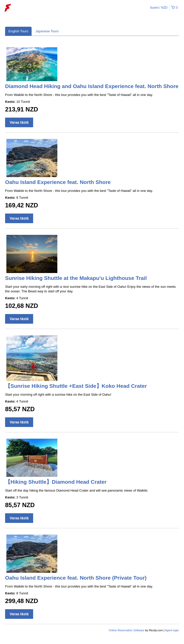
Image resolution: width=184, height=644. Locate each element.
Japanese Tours (47, 31)
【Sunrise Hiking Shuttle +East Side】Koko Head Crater (76, 386)
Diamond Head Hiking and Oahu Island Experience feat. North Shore (92, 86)
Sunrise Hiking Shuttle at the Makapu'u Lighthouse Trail (76, 278)
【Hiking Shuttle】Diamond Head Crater (56, 482)
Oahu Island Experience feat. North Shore (58, 182)
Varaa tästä (19, 122)
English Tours (18, 31)
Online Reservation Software (127, 630)
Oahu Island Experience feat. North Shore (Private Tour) (76, 578)
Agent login (172, 630)
